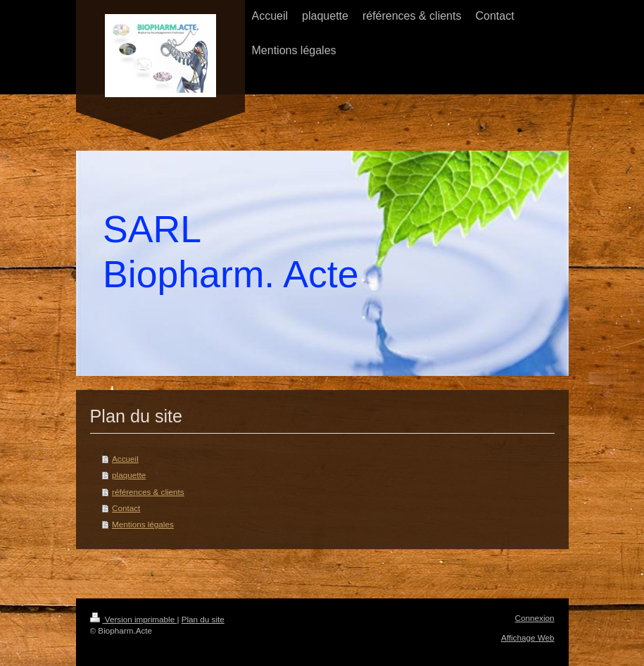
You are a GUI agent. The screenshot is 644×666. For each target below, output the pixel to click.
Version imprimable (134, 619)
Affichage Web (528, 637)
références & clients (148, 492)
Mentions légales (143, 524)
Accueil (125, 459)
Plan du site (203, 619)
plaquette (129, 475)
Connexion (535, 618)
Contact (126, 508)
